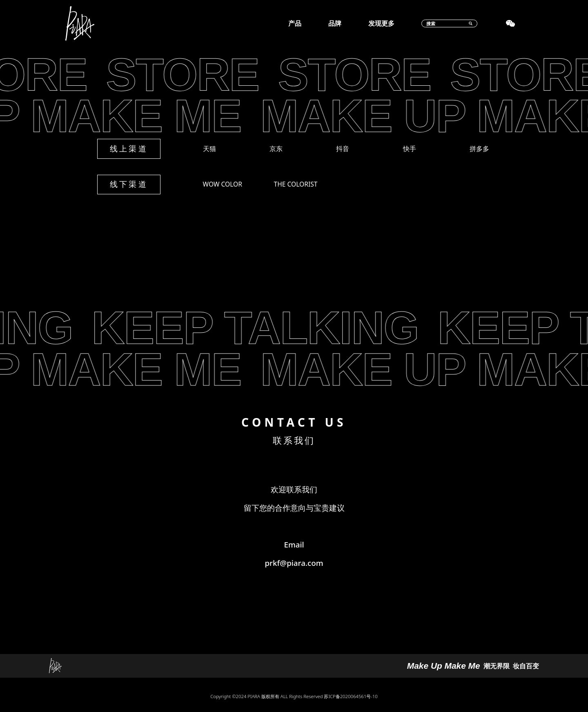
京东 (276, 149)
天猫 (209, 149)
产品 (295, 24)
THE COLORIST (296, 184)
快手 (410, 149)
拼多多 (479, 149)
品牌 (335, 24)
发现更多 (381, 24)
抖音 (343, 149)
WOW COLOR (223, 184)
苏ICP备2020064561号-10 (351, 696)
